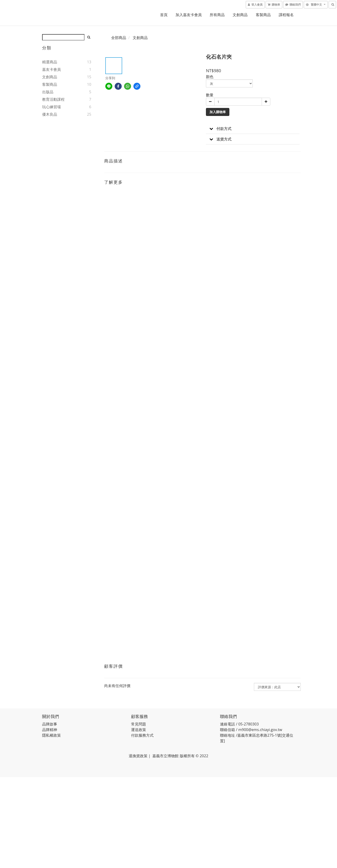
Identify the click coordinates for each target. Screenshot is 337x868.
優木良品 (50, 114)
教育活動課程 (53, 99)
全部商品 (119, 38)
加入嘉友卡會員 (189, 15)
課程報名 (286, 15)
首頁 (164, 15)
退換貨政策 (138, 756)
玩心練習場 (51, 107)
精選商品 (50, 62)
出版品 (48, 92)
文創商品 (240, 15)
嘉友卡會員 (51, 69)
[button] (253, 129)
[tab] (253, 129)
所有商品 (217, 15)
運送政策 (139, 730)
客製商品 (263, 15)
